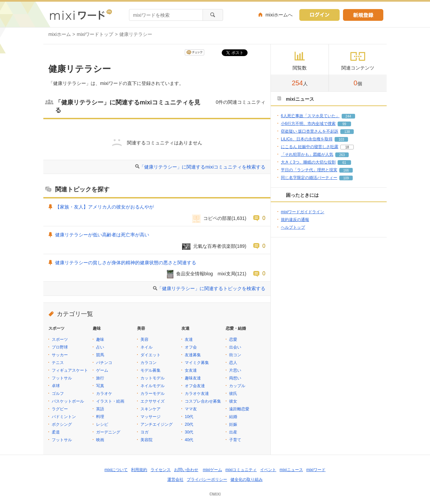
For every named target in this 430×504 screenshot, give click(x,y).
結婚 (233, 417)
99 (344, 124)
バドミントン (64, 417)
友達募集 (193, 355)
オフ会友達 (195, 386)
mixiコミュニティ (241, 470)
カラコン (148, 363)
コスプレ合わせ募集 (203, 401)
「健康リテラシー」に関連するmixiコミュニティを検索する (202, 167)
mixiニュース (291, 470)
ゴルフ (58, 394)
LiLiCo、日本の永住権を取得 (307, 139)
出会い (235, 347)
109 (346, 178)
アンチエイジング (157, 424)
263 (342, 155)
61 (344, 163)
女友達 (191, 370)
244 (348, 116)
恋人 (233, 363)
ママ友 (191, 409)
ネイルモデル (153, 386)
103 (341, 140)
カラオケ (104, 394)
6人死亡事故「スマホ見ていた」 (310, 116)
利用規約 (139, 470)
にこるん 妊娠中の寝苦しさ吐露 (310, 147)
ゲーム (102, 370)
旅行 (100, 378)
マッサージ (150, 417)
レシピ (102, 424)
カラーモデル (153, 394)
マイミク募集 (197, 363)
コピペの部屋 (217, 218)
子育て (235, 440)
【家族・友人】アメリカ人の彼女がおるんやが (104, 207)
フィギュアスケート (70, 370)
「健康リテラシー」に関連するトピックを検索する (211, 288)
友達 (189, 339)
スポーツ (60, 339)
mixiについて (116, 470)
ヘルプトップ (293, 227)
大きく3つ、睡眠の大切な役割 (308, 162)
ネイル (146, 347)
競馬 (100, 355)
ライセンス (161, 470)
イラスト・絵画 (110, 401)
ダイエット (150, 355)
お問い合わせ (186, 470)
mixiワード (316, 470)
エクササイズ (153, 401)
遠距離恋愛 (239, 409)
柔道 (56, 432)
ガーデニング (108, 432)
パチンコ (104, 363)
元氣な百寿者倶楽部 (214, 246)
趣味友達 (193, 378)
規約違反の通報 (295, 220)
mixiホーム (60, 34)
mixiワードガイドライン (303, 212)
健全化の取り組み (247, 479)
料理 (100, 417)
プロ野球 (60, 347)
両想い (235, 378)
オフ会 (191, 347)
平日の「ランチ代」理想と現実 (309, 170)
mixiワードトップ (95, 34)
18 (347, 147)
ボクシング (62, 424)
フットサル (62, 378)
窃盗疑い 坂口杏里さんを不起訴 (310, 131)
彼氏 (233, 394)
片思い (235, 370)
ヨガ (144, 432)
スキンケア (150, 409)
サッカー (60, 355)
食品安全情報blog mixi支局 (206, 274)
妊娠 (233, 424)
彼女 (233, 401)
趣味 (100, 339)
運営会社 (175, 479)
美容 (144, 339)
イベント (268, 470)
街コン (235, 355)
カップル (237, 386)
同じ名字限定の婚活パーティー (309, 178)
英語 (100, 409)
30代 (189, 432)
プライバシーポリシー (207, 479)
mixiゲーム (212, 470)
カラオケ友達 (197, 394)
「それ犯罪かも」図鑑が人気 (307, 154)
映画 (100, 440)
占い (100, 347)
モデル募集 (150, 370)
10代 (189, 417)
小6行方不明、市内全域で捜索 (308, 124)
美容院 (146, 440)
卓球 (56, 386)
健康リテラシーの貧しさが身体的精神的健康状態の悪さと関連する (126, 263)
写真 (100, 386)
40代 (189, 440)
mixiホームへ (279, 15)
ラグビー (60, 409)
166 (346, 170)
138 (347, 132)
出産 (233, 432)
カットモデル (153, 378)
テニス (58, 363)
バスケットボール (68, 401)
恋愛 (233, 339)
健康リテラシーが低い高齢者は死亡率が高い (102, 235)
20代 (189, 424)
